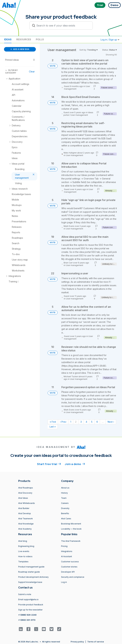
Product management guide (31, 567)
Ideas (8, 39)
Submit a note (25, 594)
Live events (24, 551)
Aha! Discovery (25, 493)
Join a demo (75, 464)
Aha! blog (23, 541)
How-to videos (25, 556)
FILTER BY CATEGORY (11, 72)
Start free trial (49, 464)
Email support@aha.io (28, 599)
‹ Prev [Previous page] (63, 422)
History (64, 493)
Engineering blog (26, 546)
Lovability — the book (71, 529)
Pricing (64, 546)
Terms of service (96, 642)
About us (65, 488)
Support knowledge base (30, 582)
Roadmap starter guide (29, 572)
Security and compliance (73, 577)
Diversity (65, 508)
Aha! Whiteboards (27, 503)
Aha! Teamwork (26, 519)
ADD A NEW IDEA (20, 49)
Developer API (68, 572)
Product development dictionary (33, 577)
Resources (24, 39)
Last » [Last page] (53, 427)
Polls (40, 39)
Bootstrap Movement (71, 524)
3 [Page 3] (81, 422)
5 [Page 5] (92, 422)
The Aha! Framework (71, 541)
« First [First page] (53, 422)
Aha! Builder (24, 508)
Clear (32, 72)
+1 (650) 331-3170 (27, 620)
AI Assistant (67, 556)
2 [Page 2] (76, 422)
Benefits (65, 513)
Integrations (67, 551)
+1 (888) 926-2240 (27, 615)
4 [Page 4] (86, 422)
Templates (23, 562)
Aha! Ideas (23, 498)
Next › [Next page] (111, 422)
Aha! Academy (25, 529)
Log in (64, 582)
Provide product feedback (31, 605)
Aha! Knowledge (26, 524)
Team (64, 498)
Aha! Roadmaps (26, 488)
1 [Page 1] (71, 422)
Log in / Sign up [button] (110, 40)
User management (79, 115)
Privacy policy (77, 642)
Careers (65, 503)
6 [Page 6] (97, 422)
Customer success (70, 562)
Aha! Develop (25, 513)
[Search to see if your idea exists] (63, 26)
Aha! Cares (66, 519)
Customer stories (69, 567)
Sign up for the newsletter (30, 610)
